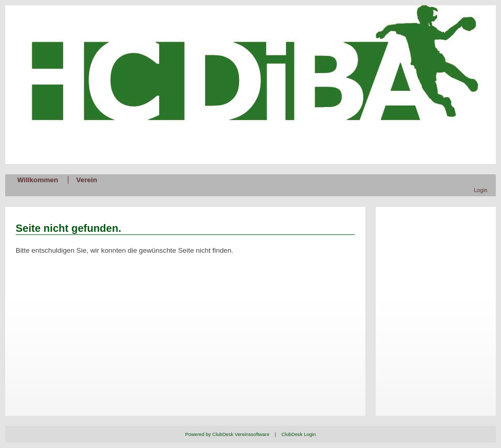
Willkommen (38, 180)
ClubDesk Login (299, 434)
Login (481, 190)
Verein (87, 180)
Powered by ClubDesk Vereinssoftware (227, 434)
